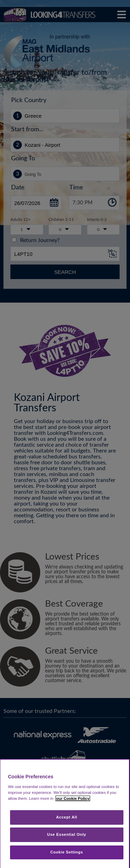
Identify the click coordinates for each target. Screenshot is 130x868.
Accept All (67, 817)
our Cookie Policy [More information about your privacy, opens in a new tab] (73, 798)
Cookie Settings (67, 852)
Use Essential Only (67, 834)
